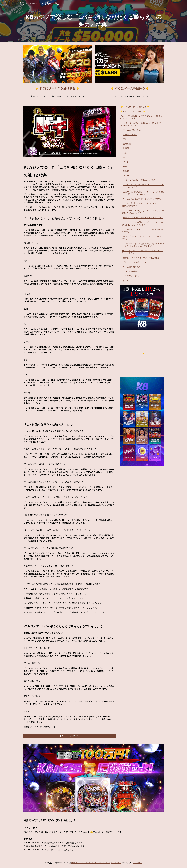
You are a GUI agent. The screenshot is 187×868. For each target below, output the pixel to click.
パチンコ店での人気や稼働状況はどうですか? (143, 218)
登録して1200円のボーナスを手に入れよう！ (143, 258)
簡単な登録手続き (131, 271)
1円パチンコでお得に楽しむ (135, 262)
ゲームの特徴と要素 (132, 130)
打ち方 (126, 171)
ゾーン (126, 162)
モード (126, 157)
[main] (93, 21)
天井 (125, 139)
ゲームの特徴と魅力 (132, 267)
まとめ (126, 281)
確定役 (126, 148)
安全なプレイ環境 (131, 276)
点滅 (125, 153)
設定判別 (127, 144)
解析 (125, 166)
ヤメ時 (126, 176)
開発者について (130, 135)
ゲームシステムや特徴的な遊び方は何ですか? (143, 199)
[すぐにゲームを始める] (69, 736)
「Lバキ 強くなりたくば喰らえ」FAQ (138, 180)
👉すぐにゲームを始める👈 (133, 111)
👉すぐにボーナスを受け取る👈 (135, 107)
